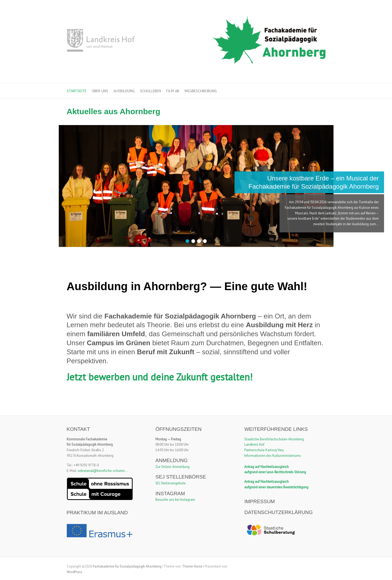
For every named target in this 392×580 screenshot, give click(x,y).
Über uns (100, 91)
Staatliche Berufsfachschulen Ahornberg (274, 439)
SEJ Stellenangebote (171, 483)
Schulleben (150, 91)
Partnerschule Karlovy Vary (264, 450)
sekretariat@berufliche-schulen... (103, 471)
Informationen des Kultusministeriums (273, 456)
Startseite (77, 91)
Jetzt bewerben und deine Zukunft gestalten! (160, 377)
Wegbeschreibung (201, 91)
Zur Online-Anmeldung (172, 467)
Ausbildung (124, 91)
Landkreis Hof (254, 444)
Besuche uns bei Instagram (175, 500)
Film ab (173, 91)
